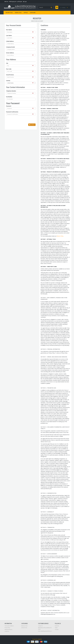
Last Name (9, 35)
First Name (9, 30)
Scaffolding (33, 13)
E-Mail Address (10, 41)
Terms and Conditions (9, 626)
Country (8, 81)
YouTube (57, 630)
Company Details (10, 47)
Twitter (56, 628)
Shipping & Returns (8, 630)
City (7, 63)
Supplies (26, 13)
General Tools (18, 13)
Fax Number (9, 97)
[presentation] (25, 120)
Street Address (10, 53)
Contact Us (7, 631)
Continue (32, 125)
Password (9, 106)
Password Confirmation (12, 112)
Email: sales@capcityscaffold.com (45, 631)
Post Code (9, 69)
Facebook (57, 626)
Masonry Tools (9, 13)
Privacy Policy (7, 628)
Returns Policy (60, 236)
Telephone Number (11, 91)
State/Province (10, 75)
